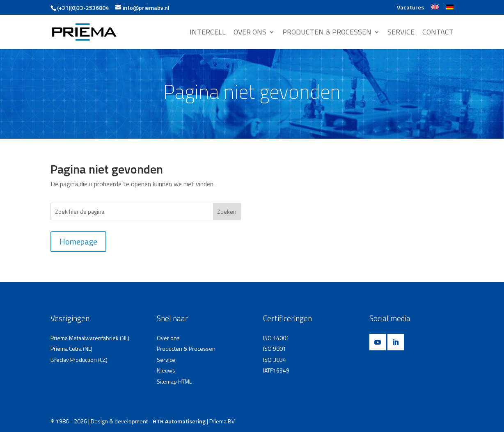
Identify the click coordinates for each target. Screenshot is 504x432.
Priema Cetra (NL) (71, 349)
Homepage (78, 241)
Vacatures (410, 8)
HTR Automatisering (179, 421)
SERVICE (401, 33)
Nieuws (166, 370)
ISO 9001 (275, 349)
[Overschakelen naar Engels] (435, 10)
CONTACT (438, 33)
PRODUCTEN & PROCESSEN (327, 33)
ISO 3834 (275, 360)
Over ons (168, 338)
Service (166, 360)
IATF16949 (276, 370)
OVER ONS (250, 33)
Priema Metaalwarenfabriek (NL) (90, 338)
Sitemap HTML (174, 381)
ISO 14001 (276, 338)
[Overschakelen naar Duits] (450, 10)
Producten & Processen (186, 349)
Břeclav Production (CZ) (79, 360)
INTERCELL (208, 33)
